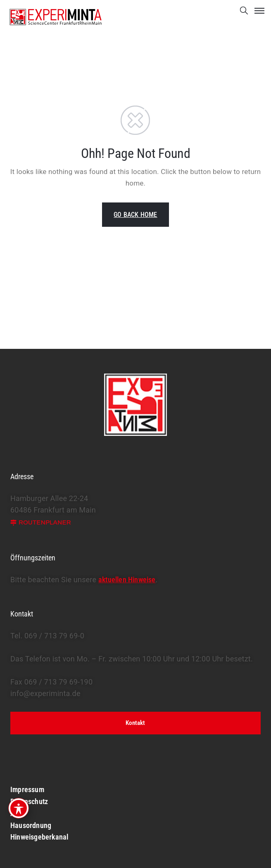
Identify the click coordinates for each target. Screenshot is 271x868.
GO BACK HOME (135, 215)
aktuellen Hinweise (127, 580)
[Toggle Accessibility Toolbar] (19, 808)
